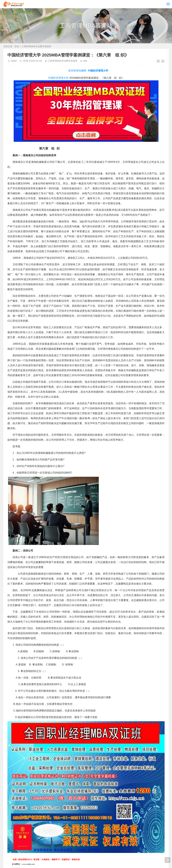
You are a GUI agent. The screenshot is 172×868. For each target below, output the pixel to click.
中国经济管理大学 (98, 71)
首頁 (17, 46)
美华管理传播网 (77, 71)
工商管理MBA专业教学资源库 (36, 46)
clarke (14, 61)
